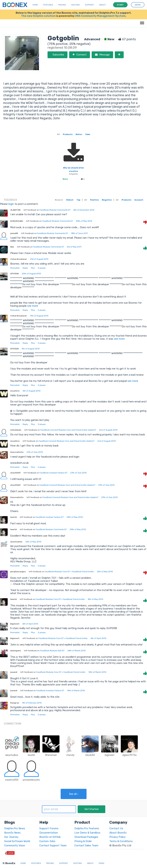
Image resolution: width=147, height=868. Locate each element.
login (11, 204)
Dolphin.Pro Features (87, 828)
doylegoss (16, 651)
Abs (12, 247)
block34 (90, 755)
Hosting (76, 5)
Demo (102, 863)
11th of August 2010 (39, 316)
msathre (15, 391)
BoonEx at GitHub (50, 837)
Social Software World (17, 841)
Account (139, 200)
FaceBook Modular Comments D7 (55, 210)
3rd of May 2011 (74, 247)
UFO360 (14, 274)
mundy (70, 755)
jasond (14, 672)
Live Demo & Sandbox (87, 833)
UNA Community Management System (100, 16)
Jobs (88, 134)
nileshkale (16, 430)
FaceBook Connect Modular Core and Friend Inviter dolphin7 (68, 430)
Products (68, 134)
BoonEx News (12, 833)
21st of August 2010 (39, 259)
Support (90, 5)
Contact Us (116, 828)
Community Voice (15, 845)
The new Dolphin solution (38, 16)
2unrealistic (17, 452)
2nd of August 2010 (108, 430)
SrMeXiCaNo (17, 221)
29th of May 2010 (75, 517)
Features (48, 5)
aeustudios (16, 542)
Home (35, 5)
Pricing (62, 5)
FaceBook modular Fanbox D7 (53, 473)
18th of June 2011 (79, 233)
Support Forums (49, 828)
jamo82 (14, 233)
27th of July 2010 (35, 452)
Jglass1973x (129, 755)
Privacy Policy (117, 837)
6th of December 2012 (84, 210)
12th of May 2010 (33, 542)
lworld (13, 517)
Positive (94, 200)
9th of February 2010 (32, 703)
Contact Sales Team (86, 845)
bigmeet (15, 624)
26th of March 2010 (77, 651)
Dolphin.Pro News (15, 828)
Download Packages (86, 837)
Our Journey (11, 837)
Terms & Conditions (121, 841)
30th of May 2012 (84, 221)
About (102, 5)
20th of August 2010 (31, 274)
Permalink (15, 268)
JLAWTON (15, 210)
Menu (141, 21)
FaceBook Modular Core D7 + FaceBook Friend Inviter (69, 572)
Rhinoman (51, 755)
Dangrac (15, 703)
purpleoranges (18, 572)
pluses (42, 268)
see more (32, 306)
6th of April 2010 (30, 624)
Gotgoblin (73, 174)
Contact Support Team (53, 845)
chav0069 (15, 473)
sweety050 (12, 780)
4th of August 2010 (31, 349)
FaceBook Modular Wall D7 (52, 651)
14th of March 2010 (97, 672)
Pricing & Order (83, 841)
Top (78, 200)
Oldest (70, 200)
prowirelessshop (32, 780)
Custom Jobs (47, 841)
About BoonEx (118, 833)
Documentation (49, 833)
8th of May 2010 (96, 599)
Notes (79, 134)
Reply (25, 268)
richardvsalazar (19, 259)
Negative (107, 200)
